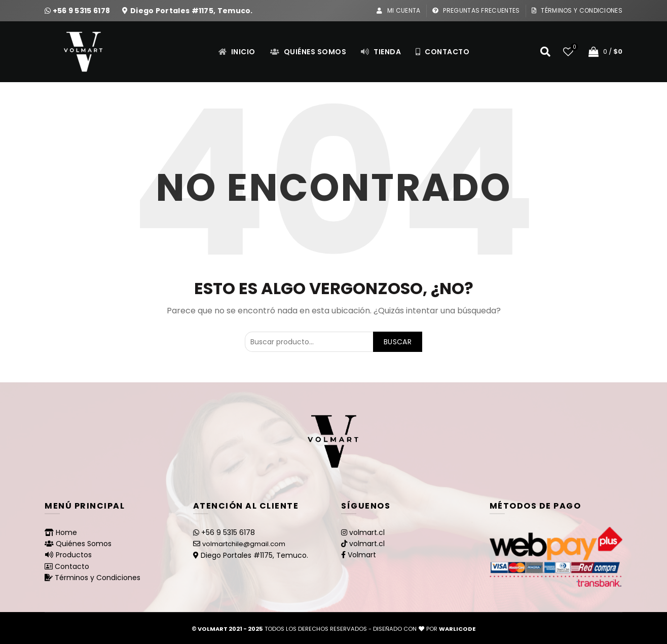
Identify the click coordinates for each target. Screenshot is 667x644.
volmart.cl (367, 532)
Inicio (237, 52)
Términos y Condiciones (577, 10)
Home (66, 532)
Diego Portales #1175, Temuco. (192, 11)
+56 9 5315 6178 (82, 11)
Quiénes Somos (308, 52)
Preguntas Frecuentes (476, 10)
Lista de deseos (573, 47)
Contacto (442, 52)
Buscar (398, 342)
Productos (74, 555)
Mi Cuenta (398, 10)
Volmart (362, 555)
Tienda (381, 52)
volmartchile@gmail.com (244, 544)
